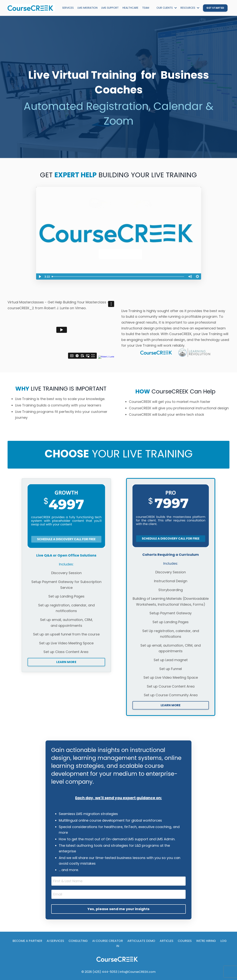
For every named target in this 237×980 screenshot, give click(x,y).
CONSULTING (78, 941)
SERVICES (68, 8)
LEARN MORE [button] (66, 662)
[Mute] (190, 277)
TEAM (146, 8)
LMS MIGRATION (88, 8)
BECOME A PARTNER (27, 941)
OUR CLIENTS (167, 8)
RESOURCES (190, 8)
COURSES (185, 941)
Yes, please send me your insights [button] (118, 909)
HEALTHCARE (130, 8)
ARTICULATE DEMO (141, 941)
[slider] (118, 277)
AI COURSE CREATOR (108, 941)
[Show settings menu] (197, 277)
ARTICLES (167, 941)
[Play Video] (40, 277)
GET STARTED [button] (215, 8)
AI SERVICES (55, 941)
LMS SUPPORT (110, 8)
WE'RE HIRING (206, 941)
